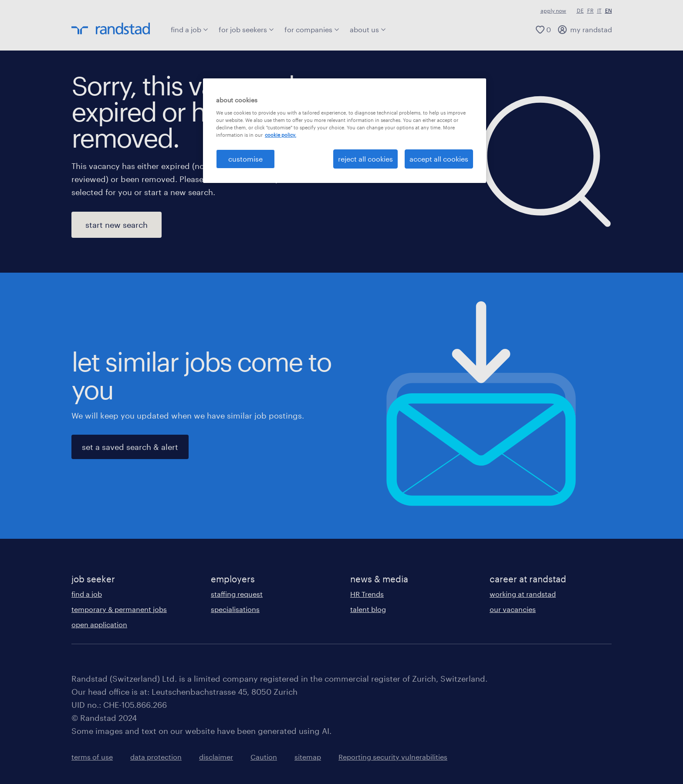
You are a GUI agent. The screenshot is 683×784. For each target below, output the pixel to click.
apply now (553, 10)
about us (368, 29)
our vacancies (513, 609)
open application (99, 624)
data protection (156, 757)
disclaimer (216, 757)
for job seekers (246, 29)
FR (590, 10)
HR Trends (367, 594)
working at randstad (523, 594)
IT (599, 10)
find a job (189, 29)
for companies (312, 29)
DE (580, 10)
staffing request (237, 594)
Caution (264, 757)
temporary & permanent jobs (119, 609)
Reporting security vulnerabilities (393, 757)
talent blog (368, 609)
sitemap (308, 757)
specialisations (235, 609)
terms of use (92, 757)
